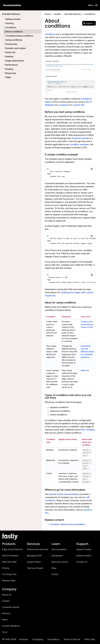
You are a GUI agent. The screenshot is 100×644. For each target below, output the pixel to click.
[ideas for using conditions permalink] (44, 303)
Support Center (84, 549)
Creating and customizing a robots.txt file (87, 324)
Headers (8, 56)
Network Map (9, 581)
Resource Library (60, 562)
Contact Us (82, 562)
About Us (7, 595)
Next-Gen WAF (9, 562)
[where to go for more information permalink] (44, 490)
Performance (11, 65)
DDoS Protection (10, 556)
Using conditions (14, 40)
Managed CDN (34, 556)
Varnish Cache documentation (64, 494)
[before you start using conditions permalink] (44, 112)
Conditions (10, 27)
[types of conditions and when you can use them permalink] (44, 395)
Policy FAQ (90, 639)
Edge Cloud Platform (12, 549)
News (5, 620)
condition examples (79, 144)
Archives (24, 639)
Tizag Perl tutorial (80, 138)
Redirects (85, 370)
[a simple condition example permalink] (44, 155)
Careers (6, 601)
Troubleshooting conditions (19, 36)
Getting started (13, 19)
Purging (8, 69)
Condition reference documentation (68, 524)
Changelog (38, 639)
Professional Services (38, 549)
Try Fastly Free (9, 574)
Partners (6, 613)
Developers (57, 556)
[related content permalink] (44, 520)
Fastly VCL (10, 52)
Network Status (84, 556)
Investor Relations (11, 626)
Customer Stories (11, 607)
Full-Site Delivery (73, 14)
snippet (64, 105)
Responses (10, 73)
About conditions (14, 32)
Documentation (59, 549)
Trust (5, 632)
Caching (8, 23)
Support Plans (34, 562)
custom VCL (79, 105)
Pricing (6, 568)
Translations (53, 639)
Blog (54, 568)
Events (55, 574)
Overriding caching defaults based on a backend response (87, 352)
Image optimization (14, 61)
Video (7, 77)
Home (48, 14)
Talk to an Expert (35, 568)
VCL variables (88, 430)
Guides (58, 14)
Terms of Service (72, 639)
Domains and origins (14, 48)
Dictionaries (10, 44)
